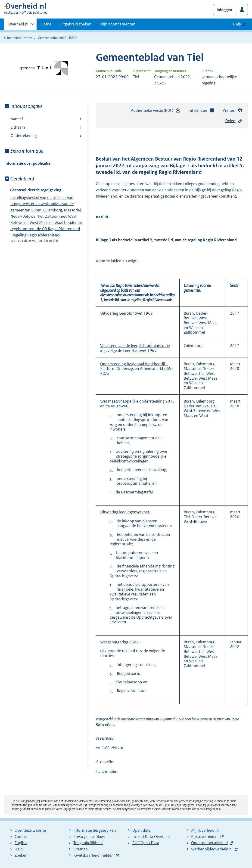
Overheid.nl (18, 25)
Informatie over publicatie (27, 163)
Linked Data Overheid (151, 837)
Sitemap (81, 849)
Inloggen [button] (224, 10)
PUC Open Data (146, 843)
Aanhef (17, 119)
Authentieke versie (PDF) (156, 112)
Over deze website (30, 830)
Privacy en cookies (89, 837)
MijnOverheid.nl (205, 830)
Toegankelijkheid (88, 843)
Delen (234, 121)
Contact (21, 837)
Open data (142, 830)
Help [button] (237, 24)
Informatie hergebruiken (95, 830)
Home (46, 24)
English (21, 843)
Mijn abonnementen (118, 24)
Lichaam (18, 127)
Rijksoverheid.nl (205, 837)
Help (19, 849)
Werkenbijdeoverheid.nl (212, 849)
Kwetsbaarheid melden (93, 855)
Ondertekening (24, 136)
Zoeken (21, 855)
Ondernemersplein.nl (209, 843)
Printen (233, 110)
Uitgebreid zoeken (76, 24)
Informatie (202, 110)
